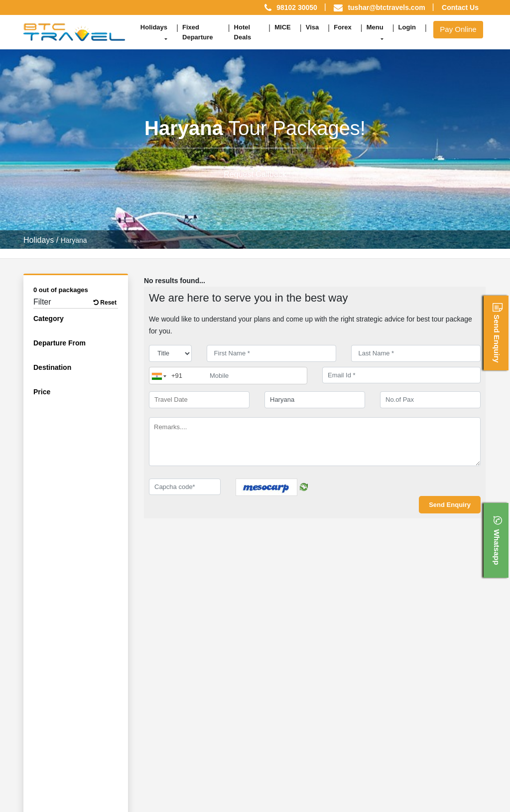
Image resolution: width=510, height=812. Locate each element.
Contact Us (460, 7)
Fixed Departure (197, 32)
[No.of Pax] (430, 400)
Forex (342, 27)
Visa (313, 27)
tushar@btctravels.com (386, 7)
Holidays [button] (154, 27)
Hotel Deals (243, 32)
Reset (105, 303)
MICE (283, 27)
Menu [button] (375, 27)
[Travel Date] (199, 400)
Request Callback (255, 174)
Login (407, 27)
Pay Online (458, 29)
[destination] (315, 400)
